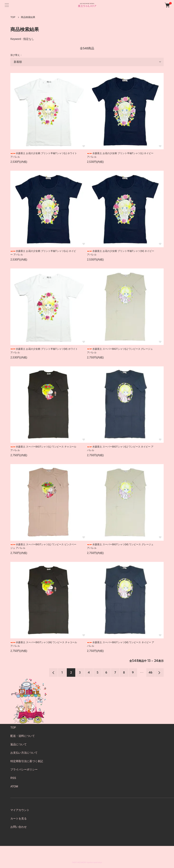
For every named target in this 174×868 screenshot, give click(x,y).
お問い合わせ (19, 827)
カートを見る (19, 819)
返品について (19, 744)
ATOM (14, 786)
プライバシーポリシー (24, 769)
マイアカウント (20, 810)
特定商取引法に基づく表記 (27, 761)
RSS (13, 778)
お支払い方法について (24, 753)
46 (150, 672)
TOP (13, 17)
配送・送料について (23, 736)
